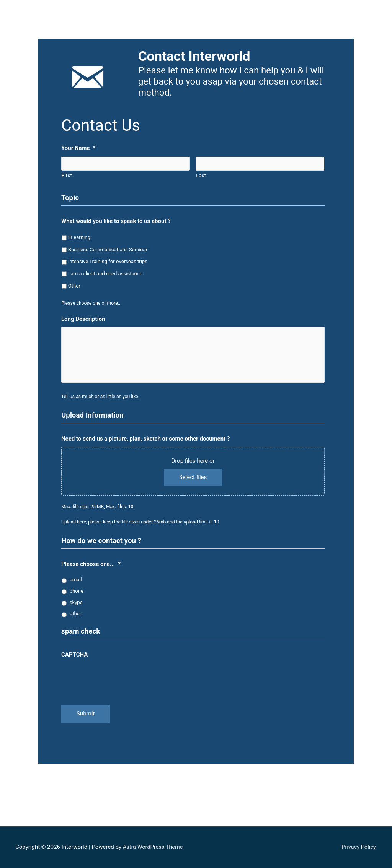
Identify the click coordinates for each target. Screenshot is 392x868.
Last (201, 176)
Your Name (78, 148)
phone (77, 596)
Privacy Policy (359, 847)
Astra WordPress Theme (154, 847)
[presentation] (119, 683)
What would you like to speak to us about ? (116, 221)
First (67, 176)
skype (76, 608)
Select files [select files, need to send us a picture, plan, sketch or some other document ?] (193, 483)
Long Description (83, 319)
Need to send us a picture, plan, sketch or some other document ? (145, 444)
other (75, 619)
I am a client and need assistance (105, 274)
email (76, 585)
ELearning (79, 238)
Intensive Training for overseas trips (108, 262)
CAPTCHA (74, 660)
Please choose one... (91, 570)
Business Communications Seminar (108, 250)
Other (74, 286)
